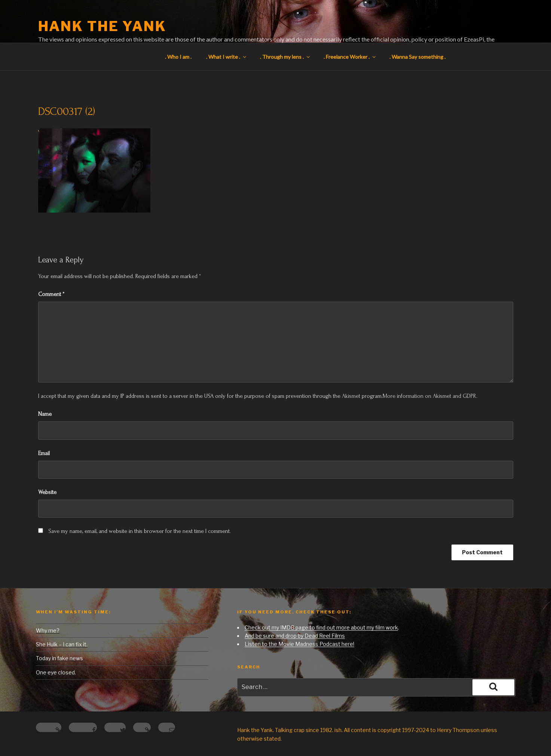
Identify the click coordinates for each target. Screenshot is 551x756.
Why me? (48, 630)
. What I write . (227, 57)
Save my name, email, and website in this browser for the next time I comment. (140, 531)
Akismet (351, 396)
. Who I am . (178, 57)
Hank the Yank (102, 26)
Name (45, 414)
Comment (51, 294)
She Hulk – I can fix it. (62, 644)
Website (47, 492)
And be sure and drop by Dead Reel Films (295, 636)
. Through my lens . (285, 57)
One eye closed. (56, 672)
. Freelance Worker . (350, 57)
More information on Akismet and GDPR (429, 396)
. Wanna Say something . (417, 57)
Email (44, 453)
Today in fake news (59, 658)
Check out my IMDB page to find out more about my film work (321, 627)
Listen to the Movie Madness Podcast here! (299, 644)
